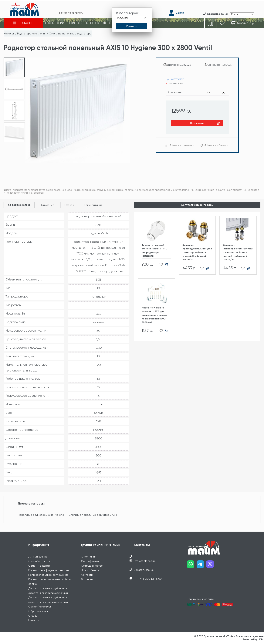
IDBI (261, 640)
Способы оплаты (39, 561)
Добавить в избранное (216, 145)
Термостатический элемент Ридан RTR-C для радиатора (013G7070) (154, 251)
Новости (34, 620)
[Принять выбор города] (131, 25)
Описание (48, 205)
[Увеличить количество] (223, 93)
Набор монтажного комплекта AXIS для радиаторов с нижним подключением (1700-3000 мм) (154, 315)
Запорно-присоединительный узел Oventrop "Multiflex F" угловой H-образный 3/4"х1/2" (197, 252)
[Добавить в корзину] (168, 264)
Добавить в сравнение (182, 145)
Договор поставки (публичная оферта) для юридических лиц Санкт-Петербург (48, 602)
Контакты (87, 575)
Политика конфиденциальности (49, 570)
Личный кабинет (39, 557)
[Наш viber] (211, 566)
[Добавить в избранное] (160, 264)
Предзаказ (197, 123)
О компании (89, 557)
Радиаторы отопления (32, 33)
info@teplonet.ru (144, 561)
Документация (93, 205)
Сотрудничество (92, 566)
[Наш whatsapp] (192, 566)
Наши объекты (90, 570)
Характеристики (19, 205)
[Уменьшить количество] (209, 93)
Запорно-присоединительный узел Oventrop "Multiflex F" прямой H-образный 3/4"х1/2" (238, 252)
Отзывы (69, 205)
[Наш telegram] (201, 566)
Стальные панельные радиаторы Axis (93, 515)
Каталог (9, 33)
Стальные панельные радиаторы (70, 33)
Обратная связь (38, 611)
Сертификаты (90, 561)
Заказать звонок (144, 570)
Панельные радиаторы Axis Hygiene (41, 515)
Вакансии (87, 579)
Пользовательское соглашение (48, 575)
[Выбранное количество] (216, 93)
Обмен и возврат (39, 566)
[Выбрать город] (131, 17)
